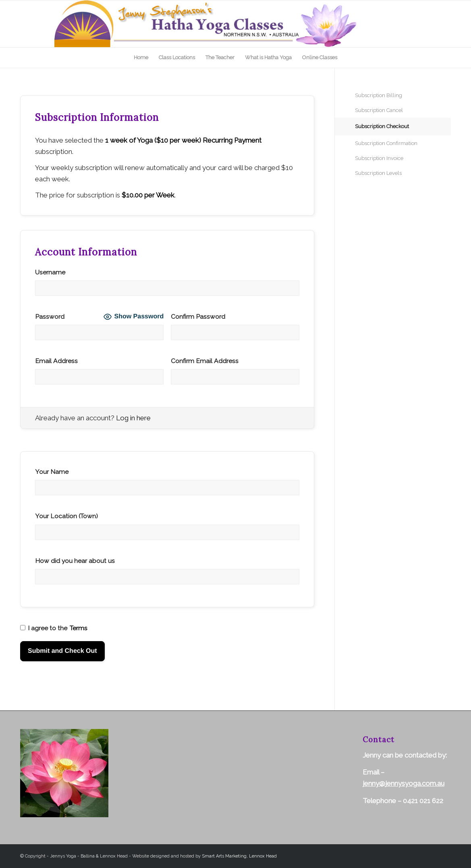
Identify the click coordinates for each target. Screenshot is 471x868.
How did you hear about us (75, 561)
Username (50, 272)
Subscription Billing (379, 95)
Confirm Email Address (205, 361)
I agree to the (54, 628)
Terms (79, 628)
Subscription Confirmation (386, 143)
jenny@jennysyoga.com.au (404, 783)
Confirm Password (198, 317)
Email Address (56, 361)
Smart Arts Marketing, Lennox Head (239, 856)
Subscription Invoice (379, 158)
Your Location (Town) (66, 516)
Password (50, 317)
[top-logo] (236, 24)
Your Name (52, 472)
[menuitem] (141, 58)
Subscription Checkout (382, 126)
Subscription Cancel (379, 110)
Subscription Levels (378, 173)
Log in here (133, 418)
